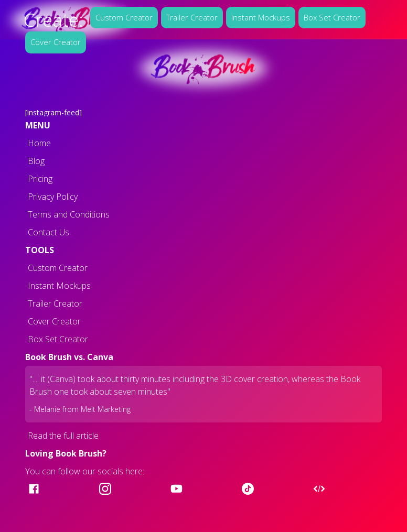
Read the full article (63, 436)
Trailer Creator (192, 17)
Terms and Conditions (69, 214)
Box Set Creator (332, 17)
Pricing (40, 179)
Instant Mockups (261, 17)
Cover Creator (56, 42)
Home (39, 143)
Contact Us (49, 232)
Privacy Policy (53, 197)
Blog (36, 161)
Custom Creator (124, 17)
